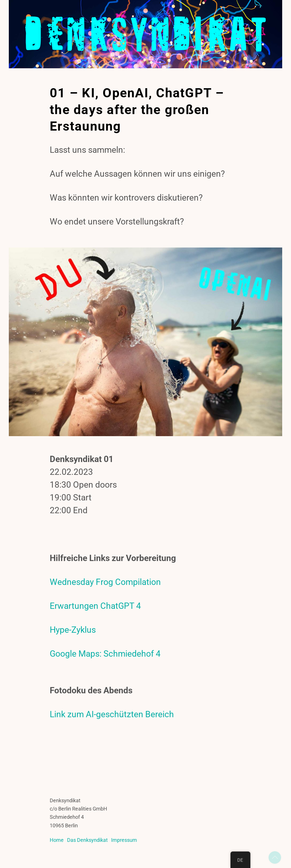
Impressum (124, 842)
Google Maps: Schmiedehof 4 (105, 655)
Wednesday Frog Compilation (105, 583)
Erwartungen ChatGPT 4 (95, 607)
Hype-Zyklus (73, 631)
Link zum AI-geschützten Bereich (112, 716)
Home (57, 842)
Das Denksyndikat (87, 842)
